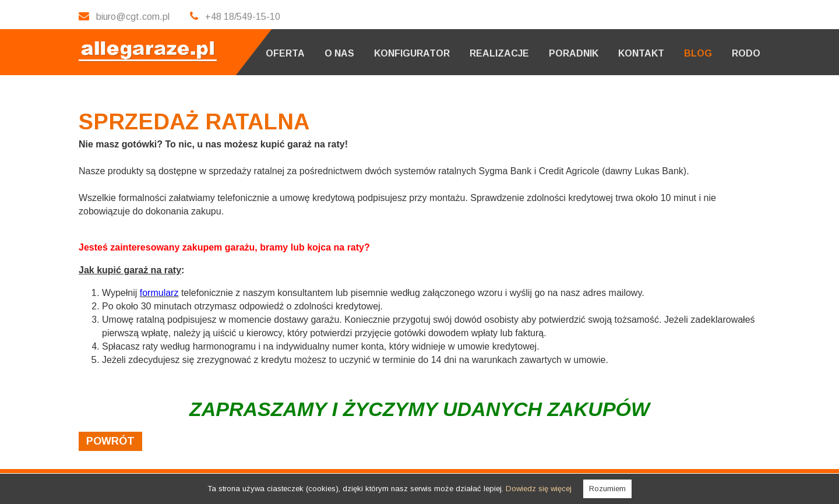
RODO (746, 53)
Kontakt (641, 53)
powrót (110, 441)
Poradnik (574, 53)
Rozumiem (607, 489)
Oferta (285, 53)
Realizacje (499, 53)
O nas (339, 53)
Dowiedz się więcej (539, 489)
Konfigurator (412, 53)
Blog (698, 53)
